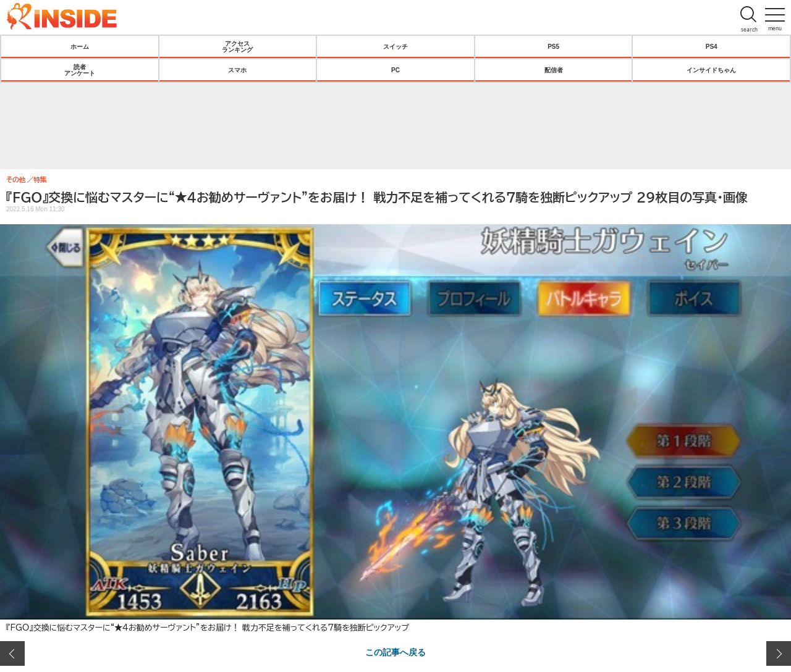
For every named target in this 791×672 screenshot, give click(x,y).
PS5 (553, 46)
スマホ (237, 70)
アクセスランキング (237, 46)
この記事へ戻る (395, 652)
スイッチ (395, 46)
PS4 (712, 46)
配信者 (554, 70)
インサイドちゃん (711, 70)
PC (395, 70)
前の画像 (12, 653)
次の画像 (779, 653)
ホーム (80, 46)
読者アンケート (80, 70)
